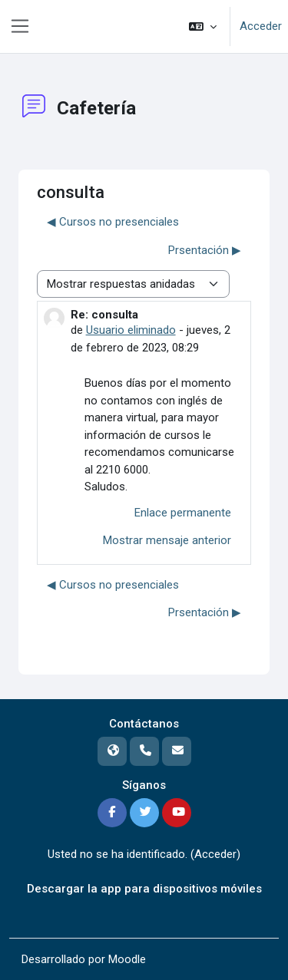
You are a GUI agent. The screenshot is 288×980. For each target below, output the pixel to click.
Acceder (261, 26)
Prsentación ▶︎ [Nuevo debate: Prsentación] (205, 250)
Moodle (127, 959)
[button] (203, 26)
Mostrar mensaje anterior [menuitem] (167, 540)
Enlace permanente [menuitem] (183, 513)
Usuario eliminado (131, 330)
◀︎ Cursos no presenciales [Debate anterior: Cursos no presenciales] (113, 222)
